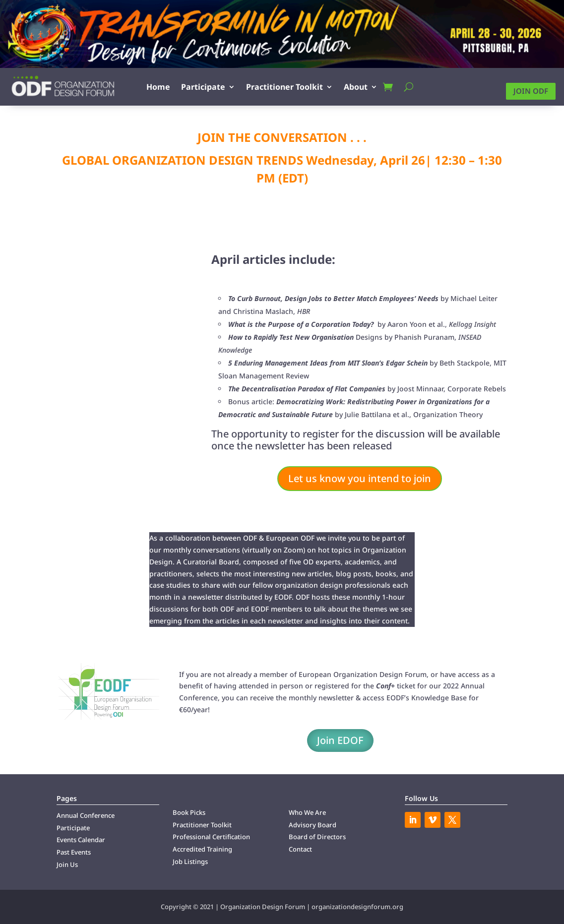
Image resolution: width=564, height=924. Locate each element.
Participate (203, 87)
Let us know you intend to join (360, 478)
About (356, 87)
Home (158, 87)
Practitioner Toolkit (284, 87)
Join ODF (531, 91)
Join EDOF (340, 740)
